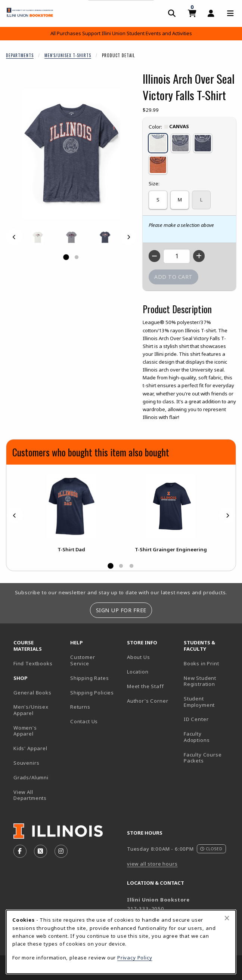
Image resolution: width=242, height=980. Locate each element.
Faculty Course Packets (203, 758)
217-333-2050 (146, 909)
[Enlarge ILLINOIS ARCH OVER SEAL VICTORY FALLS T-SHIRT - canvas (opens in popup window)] (38, 237)
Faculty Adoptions (197, 737)
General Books (32, 693)
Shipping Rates (90, 678)
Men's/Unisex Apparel (31, 710)
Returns (80, 707)
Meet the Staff (145, 686)
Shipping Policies (92, 693)
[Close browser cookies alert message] (227, 918)
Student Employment (209, 702)
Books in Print (209, 663)
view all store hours (152, 864)
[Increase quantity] (199, 256)
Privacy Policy (135, 958)
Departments (20, 55)
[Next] (128, 237)
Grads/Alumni (31, 777)
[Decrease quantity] (154, 256)
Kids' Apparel (30, 748)
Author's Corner (148, 701)
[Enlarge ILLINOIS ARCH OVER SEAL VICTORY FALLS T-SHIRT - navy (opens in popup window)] (105, 237)
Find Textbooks (33, 663)
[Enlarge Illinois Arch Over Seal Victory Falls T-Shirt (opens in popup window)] (71, 154)
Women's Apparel (25, 731)
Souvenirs (26, 763)
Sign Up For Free (121, 610)
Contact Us (84, 721)
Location (138, 672)
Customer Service (83, 660)
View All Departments (30, 795)
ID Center (209, 719)
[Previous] (14, 237)
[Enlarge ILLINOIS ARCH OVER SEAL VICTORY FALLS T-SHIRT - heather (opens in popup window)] (71, 237)
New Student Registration (200, 681)
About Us (139, 657)
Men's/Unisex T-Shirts (68, 55)
